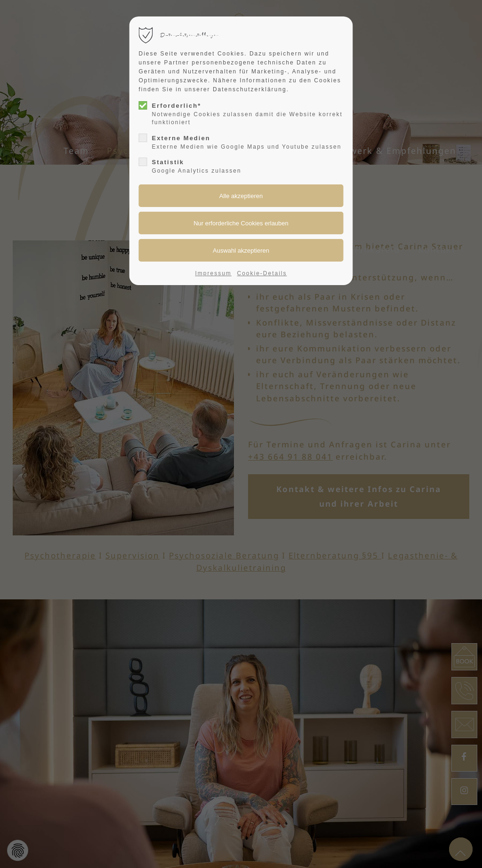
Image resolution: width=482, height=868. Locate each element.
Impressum (213, 273)
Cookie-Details (262, 273)
